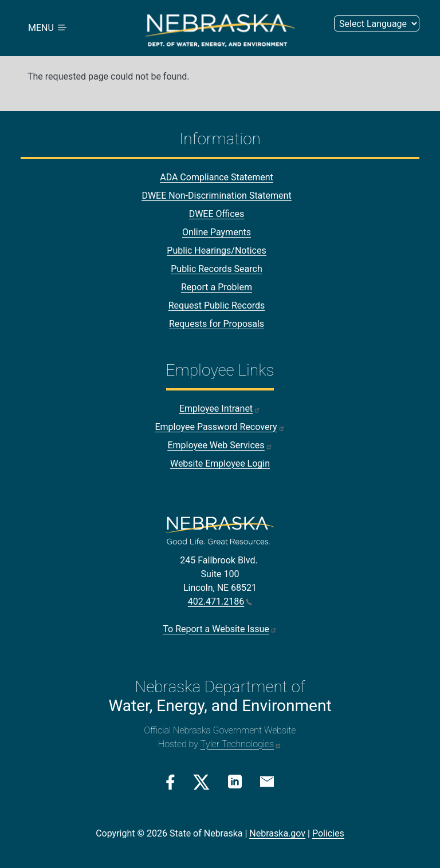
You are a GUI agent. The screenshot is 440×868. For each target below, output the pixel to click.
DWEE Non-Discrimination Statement (216, 196)
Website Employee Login (220, 464)
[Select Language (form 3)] (377, 24)
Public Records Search (217, 269)
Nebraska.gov (277, 833)
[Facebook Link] (170, 782)
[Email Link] (267, 781)
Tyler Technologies (241, 744)
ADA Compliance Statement (217, 178)
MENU (48, 28)
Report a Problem (217, 288)
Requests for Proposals (217, 324)
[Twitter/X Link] (201, 782)
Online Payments (217, 233)
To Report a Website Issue (220, 629)
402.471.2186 (220, 601)
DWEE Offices (217, 214)
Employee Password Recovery (220, 427)
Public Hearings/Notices (216, 251)
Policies (328, 833)
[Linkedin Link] (235, 781)
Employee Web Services (220, 446)
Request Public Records (217, 306)
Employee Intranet (220, 409)
